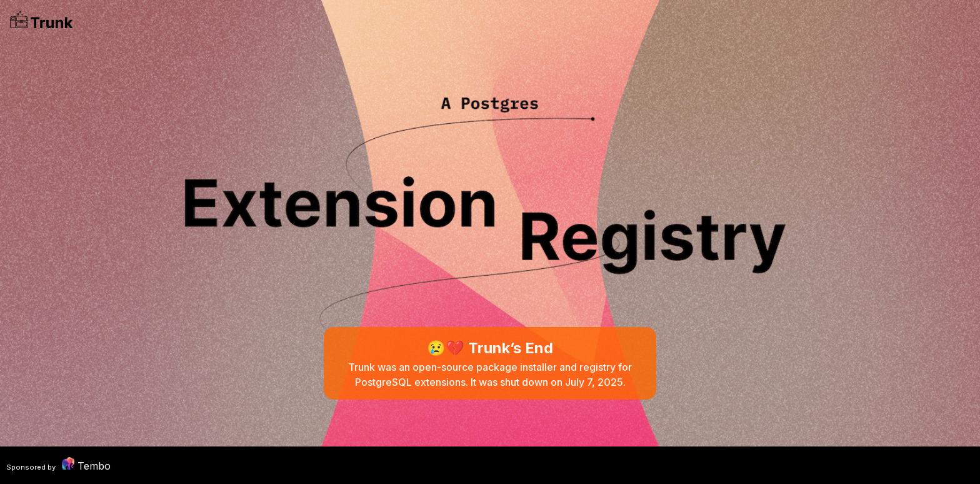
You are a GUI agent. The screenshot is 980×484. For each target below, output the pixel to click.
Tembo (58, 465)
